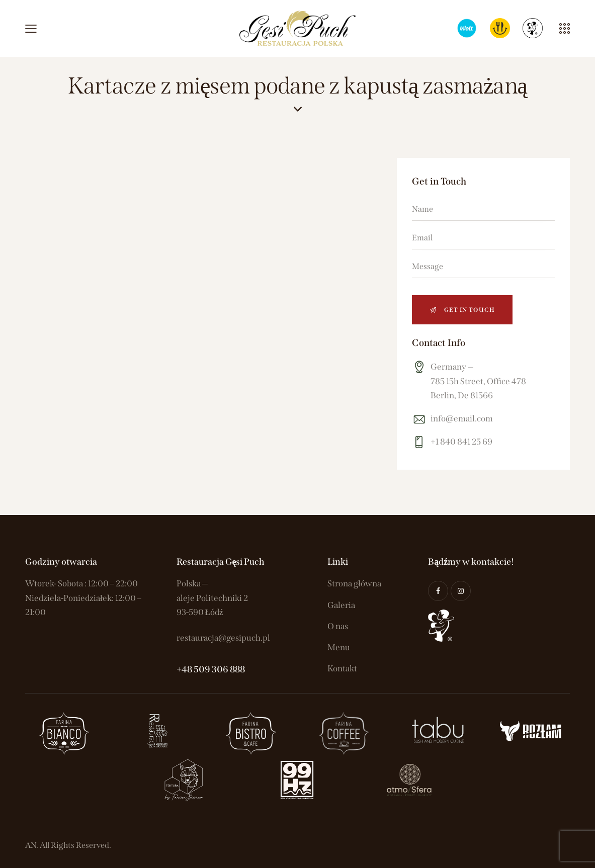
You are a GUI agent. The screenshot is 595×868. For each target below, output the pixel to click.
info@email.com (462, 419)
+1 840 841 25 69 (461, 442)
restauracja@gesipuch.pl (223, 638)
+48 (185, 669)
